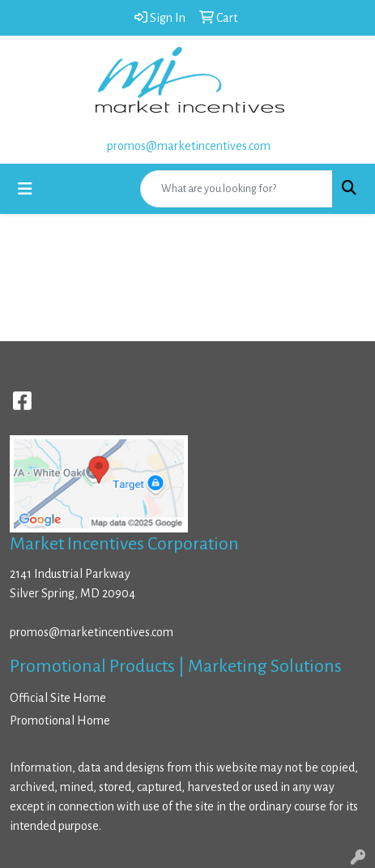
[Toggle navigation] (25, 189)
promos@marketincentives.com (189, 146)
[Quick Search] (237, 189)
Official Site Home (58, 698)
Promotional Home (60, 720)
